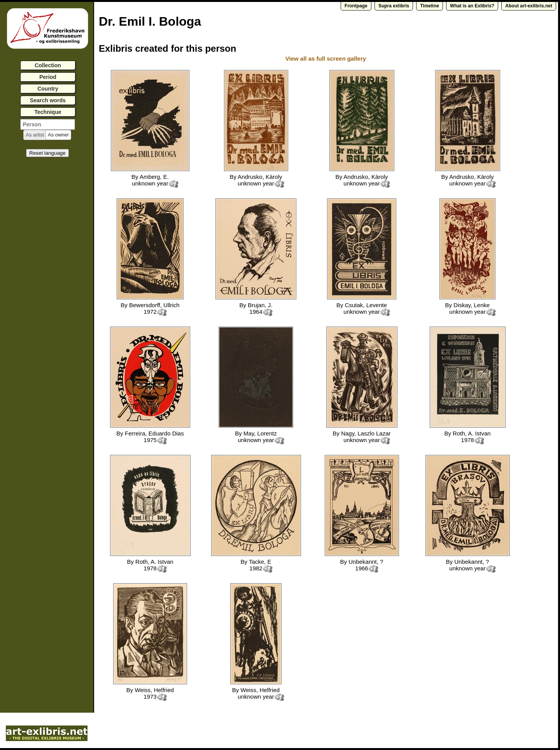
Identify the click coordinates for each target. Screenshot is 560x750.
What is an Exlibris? (472, 6)
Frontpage (356, 6)
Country (48, 89)
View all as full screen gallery (327, 59)
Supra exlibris (394, 6)
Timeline (429, 6)
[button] (35, 135)
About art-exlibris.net (529, 6)
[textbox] (48, 124)
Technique (48, 112)
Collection (48, 65)
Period (48, 77)
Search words (48, 100)
